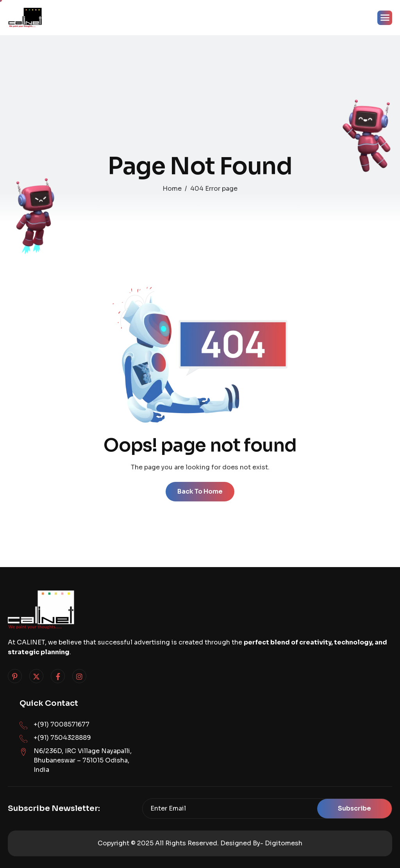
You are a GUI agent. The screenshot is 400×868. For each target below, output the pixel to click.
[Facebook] (58, 676)
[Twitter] (36, 676)
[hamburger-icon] (385, 18)
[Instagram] (79, 676)
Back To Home (200, 491)
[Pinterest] (15, 676)
